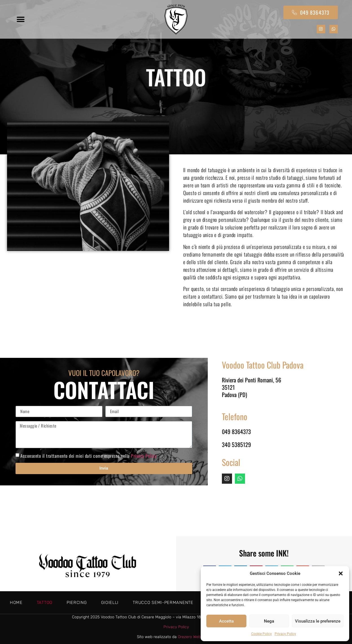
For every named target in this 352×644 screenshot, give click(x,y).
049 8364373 (236, 431)
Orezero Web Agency (197, 637)
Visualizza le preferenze (318, 621)
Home (16, 603)
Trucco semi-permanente (163, 603)
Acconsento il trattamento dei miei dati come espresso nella (88, 455)
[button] (341, 573)
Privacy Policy (285, 634)
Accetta (226, 621)
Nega (269, 621)
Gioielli (110, 603)
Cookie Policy (262, 634)
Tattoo (45, 603)
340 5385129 (236, 444)
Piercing (77, 603)
